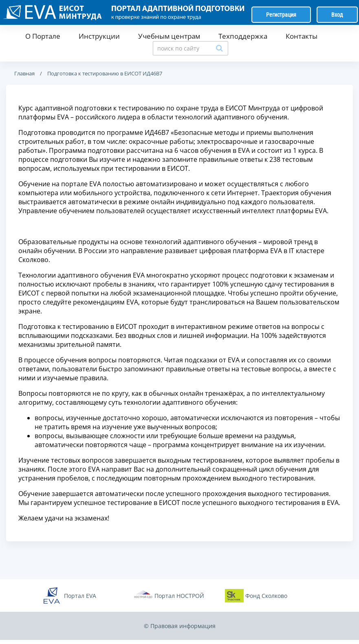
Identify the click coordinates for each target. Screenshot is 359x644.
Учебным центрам (169, 36)
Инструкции (99, 36)
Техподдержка (243, 36)
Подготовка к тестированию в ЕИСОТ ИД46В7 (104, 73)
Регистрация (281, 15)
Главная (24, 73)
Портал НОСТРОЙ (179, 596)
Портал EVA (80, 596)
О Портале (43, 36)
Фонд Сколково (266, 596)
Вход (337, 15)
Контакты (302, 36)
